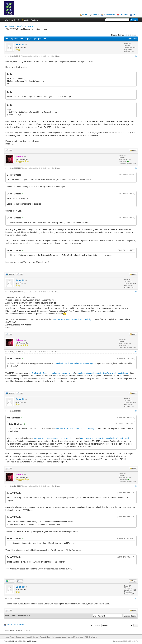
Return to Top (45, 637)
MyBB (14, 641)
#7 (136, 598)
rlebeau (57, 56)
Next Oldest (11, 615)
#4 (136, 352)
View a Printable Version (15, 625)
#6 (136, 486)
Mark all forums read (75, 637)
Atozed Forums (9, 26)
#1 (136, 56)
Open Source (21, 26)
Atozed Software (32, 637)
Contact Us (20, 637)
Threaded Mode (131, 39)
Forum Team (9, 637)
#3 (136, 292)
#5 (136, 411)
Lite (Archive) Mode (59, 637)
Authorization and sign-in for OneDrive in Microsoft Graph (103, 373)
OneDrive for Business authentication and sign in (73, 319)
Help (135, 15)
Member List (109, 15)
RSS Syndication (91, 637)
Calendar (124, 15)
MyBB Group (31, 641)
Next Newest (23, 615)
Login (26, 20)
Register (34, 20)
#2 (136, 168)
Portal (85, 15)
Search (96, 15)
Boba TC (20, 45)
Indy (29, 26)
